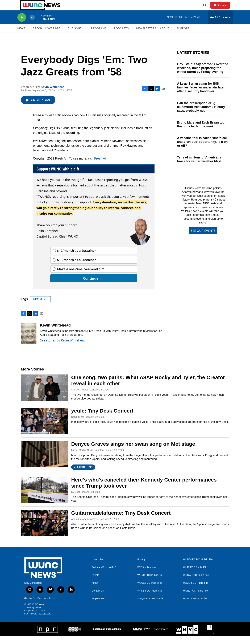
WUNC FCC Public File (150, 583)
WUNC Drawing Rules (195, 606)
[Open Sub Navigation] (28, 36)
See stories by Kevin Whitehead (63, 348)
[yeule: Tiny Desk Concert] (44, 429)
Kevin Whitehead (53, 95)
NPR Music (40, 307)
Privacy (141, 567)
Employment (98, 606)
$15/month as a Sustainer (77, 268)
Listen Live (97, 567)
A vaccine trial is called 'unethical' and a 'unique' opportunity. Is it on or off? (202, 150)
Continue (94, 286)
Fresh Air (100, 166)
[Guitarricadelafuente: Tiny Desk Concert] (44, 531)
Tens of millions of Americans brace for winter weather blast (199, 167)
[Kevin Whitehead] (29, 341)
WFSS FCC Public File (150, 599)
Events (95, 583)
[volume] (32, 25)
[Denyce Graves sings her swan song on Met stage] (44, 462)
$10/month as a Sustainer (77, 258)
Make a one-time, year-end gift (81, 277)
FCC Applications (147, 575)
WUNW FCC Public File (196, 583)
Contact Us (98, 599)
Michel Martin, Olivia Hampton (87, 458)
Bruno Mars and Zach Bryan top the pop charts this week (201, 132)
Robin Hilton (78, 425)
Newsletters (146, 36)
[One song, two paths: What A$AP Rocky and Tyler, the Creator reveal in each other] (44, 395)
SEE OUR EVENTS (203, 238)
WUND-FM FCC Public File (198, 567)
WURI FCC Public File (195, 575)
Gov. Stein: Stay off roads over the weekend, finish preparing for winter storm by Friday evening (203, 76)
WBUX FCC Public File (150, 591)
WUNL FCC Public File (195, 599)
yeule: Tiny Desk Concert (102, 419)
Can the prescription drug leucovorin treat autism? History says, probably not (201, 115)
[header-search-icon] (206, 9)
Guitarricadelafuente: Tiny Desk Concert (121, 521)
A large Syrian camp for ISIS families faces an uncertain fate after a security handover (200, 95)
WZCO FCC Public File (196, 591)
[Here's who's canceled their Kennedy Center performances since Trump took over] (44, 498)
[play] (22, 25)
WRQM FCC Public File (150, 606)
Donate (224, 9)
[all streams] (220, 25)
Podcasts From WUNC (104, 575)
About (95, 591)
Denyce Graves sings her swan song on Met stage (133, 452)
